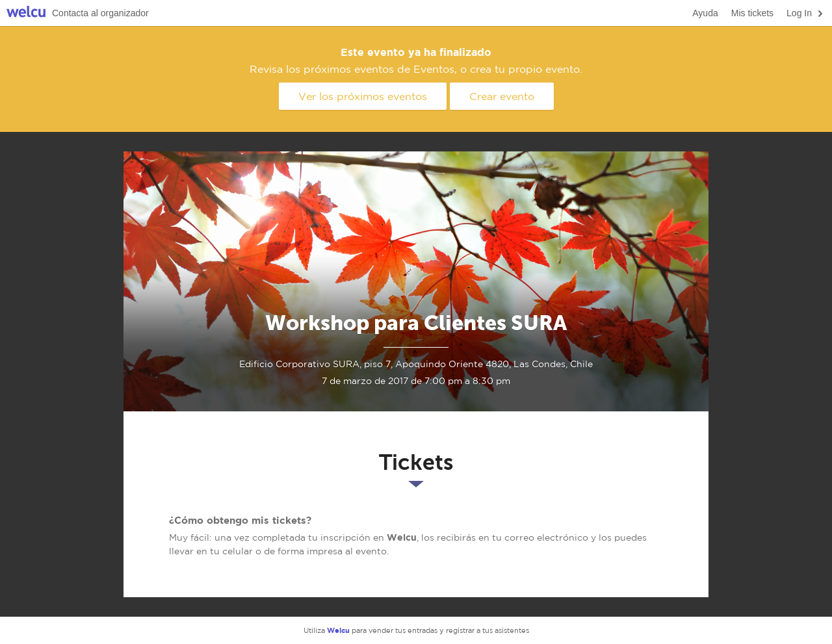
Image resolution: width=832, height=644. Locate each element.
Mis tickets (752, 13)
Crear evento (502, 96)
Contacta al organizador (100, 13)
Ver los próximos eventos (363, 96)
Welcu (26, 13)
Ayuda (705, 13)
